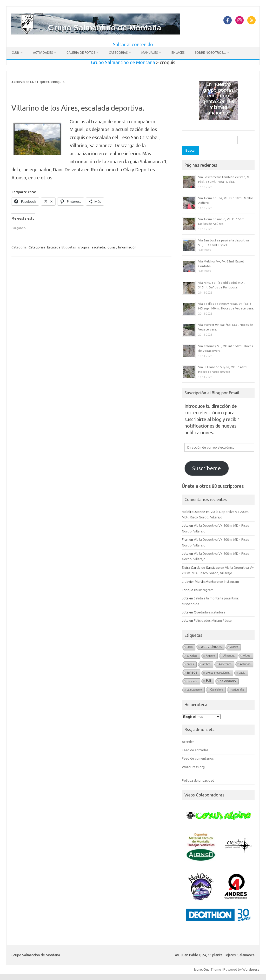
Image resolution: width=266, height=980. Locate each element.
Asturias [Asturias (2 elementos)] (245, 664)
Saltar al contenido (133, 44)
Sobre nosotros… (210, 53)
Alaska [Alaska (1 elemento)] (234, 647)
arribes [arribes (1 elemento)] (206, 664)
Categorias (118, 53)
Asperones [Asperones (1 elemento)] (225, 664)
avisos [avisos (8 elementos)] (192, 672)
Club (15, 53)
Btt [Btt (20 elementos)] (209, 681)
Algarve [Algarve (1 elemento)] (210, 656)
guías (112, 247)
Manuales (149, 53)
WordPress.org (193, 767)
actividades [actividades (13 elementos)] (211, 647)
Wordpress (251, 969)
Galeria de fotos (81, 53)
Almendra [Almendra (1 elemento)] (229, 656)
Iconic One (202, 969)
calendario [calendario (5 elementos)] (228, 681)
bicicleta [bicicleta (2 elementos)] (192, 681)
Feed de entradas (195, 750)
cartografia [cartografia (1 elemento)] (238, 690)
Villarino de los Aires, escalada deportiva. (78, 108)
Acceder (188, 742)
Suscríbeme (207, 468)
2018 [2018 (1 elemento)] (190, 647)
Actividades (43, 53)
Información (127, 247)
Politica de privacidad (198, 780)
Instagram (231, 582)
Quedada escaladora (210, 612)
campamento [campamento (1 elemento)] (194, 690)
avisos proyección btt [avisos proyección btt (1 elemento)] (218, 673)
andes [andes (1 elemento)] (190, 664)
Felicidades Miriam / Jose (213, 620)
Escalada (54, 247)
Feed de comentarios (198, 758)
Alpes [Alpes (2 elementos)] (247, 655)
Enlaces (178, 53)
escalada (98, 247)
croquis (84, 247)
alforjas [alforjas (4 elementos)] (192, 655)
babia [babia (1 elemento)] (242, 673)
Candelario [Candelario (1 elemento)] (217, 690)
